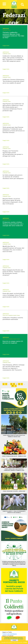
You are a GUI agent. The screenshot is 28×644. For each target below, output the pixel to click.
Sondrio (15, 315)
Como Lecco (5, 315)
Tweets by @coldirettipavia (10, 634)
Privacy (25, 642)
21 (13, 386)
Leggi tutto (6, 45)
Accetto (14, 640)
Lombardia (5, 30)
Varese (9, 30)
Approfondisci (20, 639)
